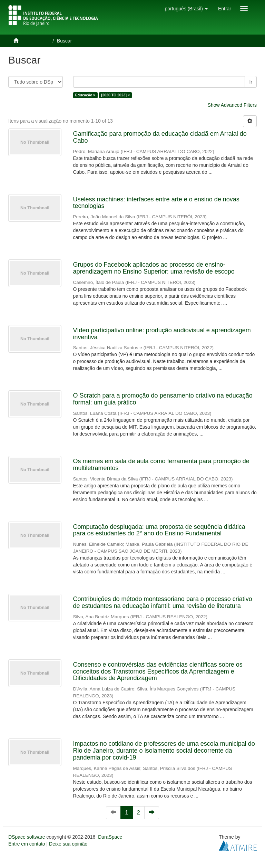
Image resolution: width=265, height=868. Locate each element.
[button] (186, 9)
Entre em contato (27, 844)
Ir (251, 82)
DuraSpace (110, 837)
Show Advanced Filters (232, 105)
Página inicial (35, 41)
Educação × (85, 95)
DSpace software (27, 837)
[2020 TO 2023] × (115, 95)
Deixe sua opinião (68, 844)
